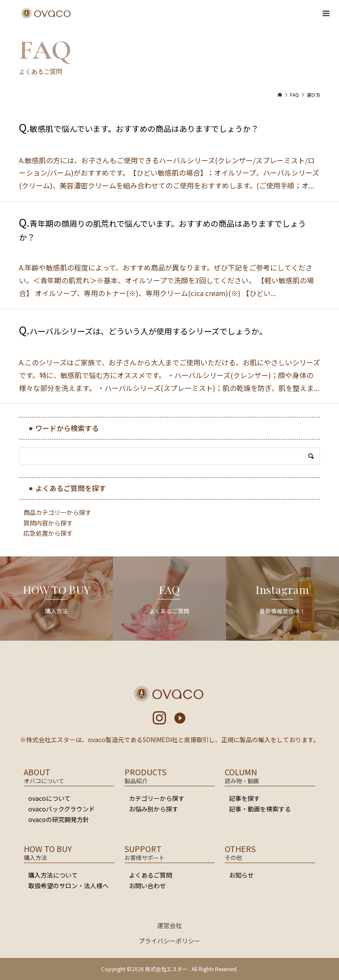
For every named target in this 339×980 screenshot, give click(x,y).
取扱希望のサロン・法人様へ (68, 886)
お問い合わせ (147, 886)
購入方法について (53, 875)
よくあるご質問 (151, 875)
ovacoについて (49, 798)
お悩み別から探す (154, 809)
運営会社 (169, 925)
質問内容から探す (48, 523)
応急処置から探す (48, 533)
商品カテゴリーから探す (57, 512)
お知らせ (241, 875)
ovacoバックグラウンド (62, 809)
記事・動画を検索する (260, 809)
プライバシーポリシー (169, 941)
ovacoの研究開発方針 (59, 819)
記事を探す (245, 798)
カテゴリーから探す (157, 798)
